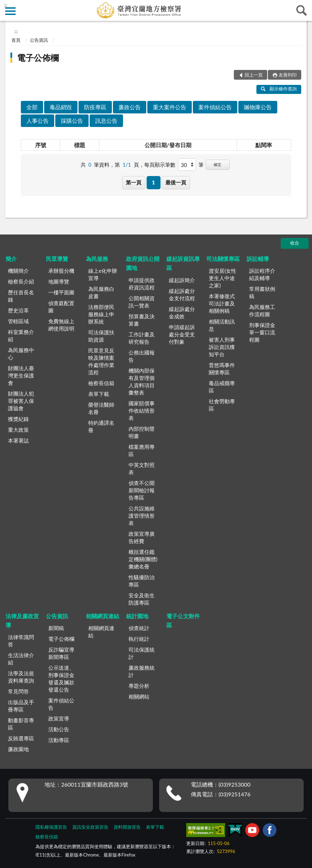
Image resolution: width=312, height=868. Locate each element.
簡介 (11, 259)
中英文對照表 (142, 468)
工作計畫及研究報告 (142, 338)
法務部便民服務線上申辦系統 (101, 314)
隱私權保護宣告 (51, 827)
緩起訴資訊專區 (183, 263)
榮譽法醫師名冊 (101, 408)
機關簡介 (18, 271)
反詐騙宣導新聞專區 (61, 653)
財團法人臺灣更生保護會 (21, 375)
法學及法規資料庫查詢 (21, 677)
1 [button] (153, 182)
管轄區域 (18, 321)
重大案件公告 (170, 107)
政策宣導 (59, 718)
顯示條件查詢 (279, 89)
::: (6, 5)
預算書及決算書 (142, 320)
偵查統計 (139, 628)
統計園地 (137, 616)
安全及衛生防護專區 (142, 599)
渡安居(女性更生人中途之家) (223, 278)
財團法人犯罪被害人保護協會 (21, 401)
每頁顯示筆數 (160, 165)
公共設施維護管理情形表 (142, 516)
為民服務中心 (21, 354)
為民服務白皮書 (101, 292)
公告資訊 (39, 40)
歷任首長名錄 (21, 296)
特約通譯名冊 (101, 426)
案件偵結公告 (215, 107)
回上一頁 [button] (254, 75)
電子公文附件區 (183, 620)
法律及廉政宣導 (22, 620)
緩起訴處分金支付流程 (182, 294)
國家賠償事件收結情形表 (142, 411)
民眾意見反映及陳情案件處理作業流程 (101, 361)
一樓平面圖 (61, 292)
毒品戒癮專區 (222, 387)
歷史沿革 (18, 310)
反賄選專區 (21, 738)
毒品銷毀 (61, 107)
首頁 (16, 40)
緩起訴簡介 (182, 280)
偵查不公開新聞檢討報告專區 (142, 490)
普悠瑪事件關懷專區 (222, 369)
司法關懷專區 (223, 259)
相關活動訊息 (222, 325)
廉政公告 (130, 107)
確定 (217, 164)
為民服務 (97, 259)
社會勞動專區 (222, 405)
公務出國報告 (142, 356)
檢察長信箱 (101, 383)
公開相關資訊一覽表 (142, 302)
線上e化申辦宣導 (103, 274)
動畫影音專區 (21, 724)
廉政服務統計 (142, 671)
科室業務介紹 (21, 336)
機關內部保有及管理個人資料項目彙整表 (142, 381)
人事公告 (38, 121)
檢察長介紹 (21, 281)
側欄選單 (10, 11)
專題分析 (139, 686)
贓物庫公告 (258, 107)
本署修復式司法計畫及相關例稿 (222, 303)
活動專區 (59, 740)
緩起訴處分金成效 (182, 313)
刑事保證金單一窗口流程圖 (262, 332)
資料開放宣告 (127, 827)
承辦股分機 (61, 271)
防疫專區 (95, 107)
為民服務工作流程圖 (262, 310)
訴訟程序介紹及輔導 (262, 274)
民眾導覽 (57, 259)
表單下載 (99, 394)
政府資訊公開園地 (143, 263)
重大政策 (18, 430)
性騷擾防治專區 (142, 581)
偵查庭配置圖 (61, 307)
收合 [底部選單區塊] (295, 243)
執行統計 (139, 639)
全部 (32, 107)
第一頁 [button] (134, 182)
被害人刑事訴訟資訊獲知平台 (222, 347)
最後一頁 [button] (176, 182)
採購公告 (72, 121)
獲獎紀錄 (18, 419)
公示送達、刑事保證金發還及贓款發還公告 (61, 679)
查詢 (302, 10)
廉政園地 (18, 749)
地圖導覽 (59, 281)
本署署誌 (18, 440)
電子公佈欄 (38, 58)
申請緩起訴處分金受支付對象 (182, 334)
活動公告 (59, 729)
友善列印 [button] (288, 75)
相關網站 (139, 696)
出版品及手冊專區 (21, 706)
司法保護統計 (142, 653)
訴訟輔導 (258, 259)
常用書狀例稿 (262, 292)
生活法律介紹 (21, 659)
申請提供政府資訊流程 (142, 284)
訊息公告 (106, 121)
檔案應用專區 (142, 450)
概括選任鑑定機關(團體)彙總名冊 (143, 559)
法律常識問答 (21, 641)
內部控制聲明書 (142, 432)
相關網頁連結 (102, 616)
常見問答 (18, 691)
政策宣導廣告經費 (142, 537)
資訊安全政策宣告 (90, 827)
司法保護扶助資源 (101, 336)
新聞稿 (56, 628)
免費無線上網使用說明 (61, 325)
